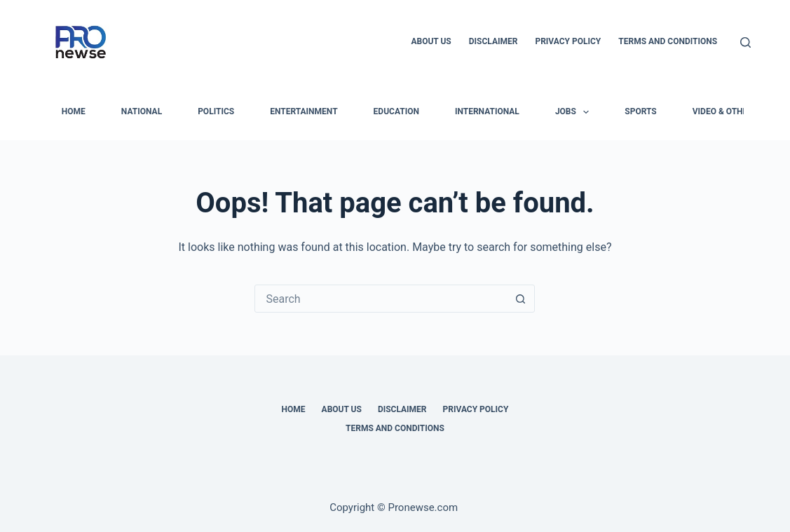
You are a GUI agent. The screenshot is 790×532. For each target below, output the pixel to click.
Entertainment (304, 111)
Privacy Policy (568, 41)
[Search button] (520, 299)
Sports (640, 111)
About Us (431, 41)
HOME (74, 111)
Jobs (575, 112)
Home (294, 409)
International (487, 111)
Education (396, 111)
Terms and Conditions (668, 41)
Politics (216, 111)
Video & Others (726, 111)
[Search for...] (381, 299)
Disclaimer (493, 41)
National (142, 111)
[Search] (745, 42)
